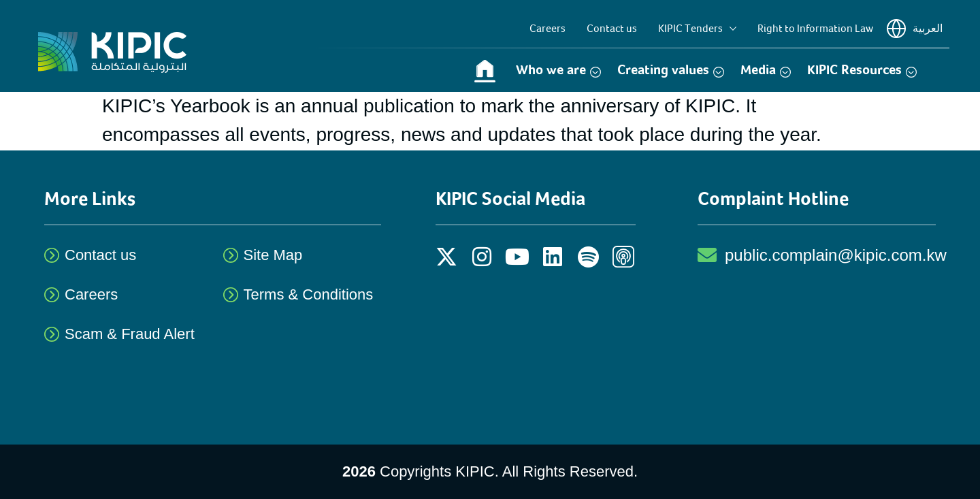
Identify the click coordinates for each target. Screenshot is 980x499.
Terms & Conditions (309, 294)
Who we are (558, 70)
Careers (548, 29)
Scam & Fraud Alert (130, 334)
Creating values (671, 70)
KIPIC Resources (862, 70)
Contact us (612, 29)
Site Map (273, 255)
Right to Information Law (815, 29)
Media (766, 70)
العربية (915, 29)
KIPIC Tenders (697, 29)
